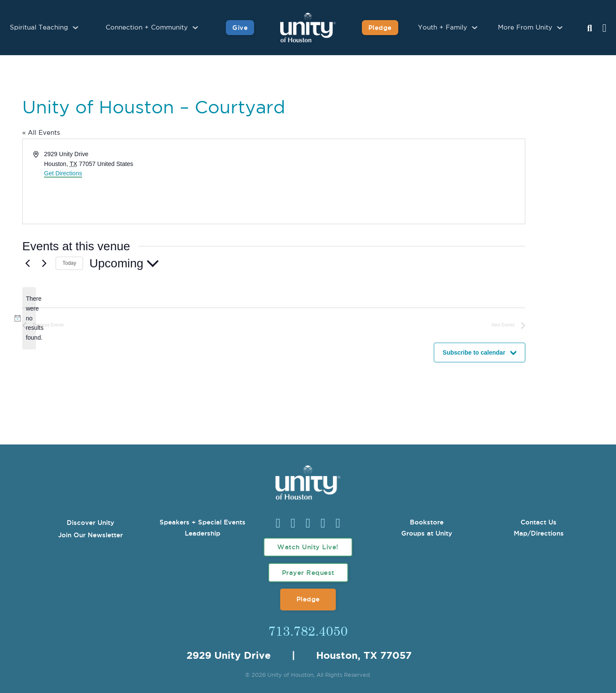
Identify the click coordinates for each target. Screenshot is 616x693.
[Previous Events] (27, 264)
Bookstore (427, 522)
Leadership (203, 533)
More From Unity (525, 28)
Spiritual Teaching (39, 28)
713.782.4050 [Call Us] (308, 631)
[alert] (29, 318)
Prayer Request (308, 573)
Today (69, 263)
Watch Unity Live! (308, 547)
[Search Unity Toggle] (589, 29)
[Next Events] (44, 264)
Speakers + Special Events (203, 522)
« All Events (41, 133)
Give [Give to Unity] (240, 28)
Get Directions (63, 173)
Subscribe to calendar (474, 352)
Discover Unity (90, 523)
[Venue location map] (399, 181)
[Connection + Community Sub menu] (195, 28)
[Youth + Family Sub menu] (475, 28)
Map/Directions (539, 533)
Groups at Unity (427, 533)
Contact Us (539, 522)
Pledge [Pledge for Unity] (380, 28)
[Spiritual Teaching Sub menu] (76, 28)
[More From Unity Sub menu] (560, 28)
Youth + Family (443, 28)
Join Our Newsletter (90, 535)
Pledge (308, 599)
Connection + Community (147, 28)
